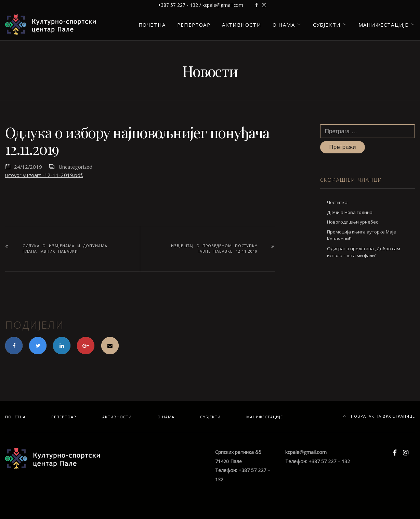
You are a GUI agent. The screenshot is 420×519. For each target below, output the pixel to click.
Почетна (152, 25)
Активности (241, 25)
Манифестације (383, 25)
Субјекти (327, 25)
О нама (284, 25)
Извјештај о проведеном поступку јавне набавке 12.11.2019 (214, 249)
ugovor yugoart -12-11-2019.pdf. (44, 175)
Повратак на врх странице (379, 416)
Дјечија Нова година (350, 212)
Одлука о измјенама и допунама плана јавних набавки (65, 249)
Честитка (337, 202)
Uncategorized (75, 167)
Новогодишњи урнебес (352, 222)
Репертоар (194, 25)
